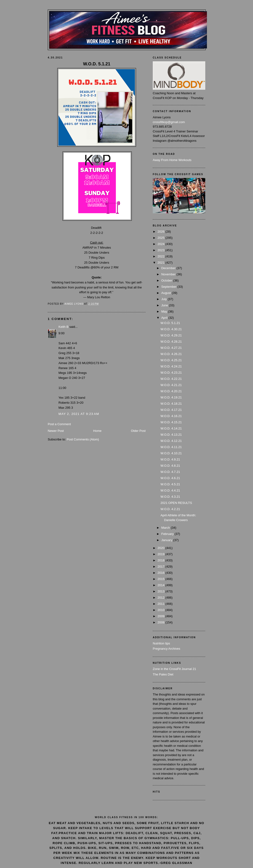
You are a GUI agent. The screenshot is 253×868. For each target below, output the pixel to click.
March (166, 528)
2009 (161, 616)
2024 (161, 244)
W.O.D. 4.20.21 (171, 391)
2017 (161, 567)
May (165, 311)
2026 (161, 232)
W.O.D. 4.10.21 (171, 453)
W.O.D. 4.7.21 (170, 472)
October (167, 280)
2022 (161, 256)
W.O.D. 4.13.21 (171, 435)
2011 (161, 604)
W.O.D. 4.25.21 (171, 360)
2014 (161, 585)
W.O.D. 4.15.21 (171, 422)
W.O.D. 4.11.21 (171, 447)
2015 (161, 579)
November (169, 274)
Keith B (63, 327)
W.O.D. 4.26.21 (171, 354)
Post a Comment (59, 424)
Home (98, 431)
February (168, 534)
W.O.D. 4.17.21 (171, 410)
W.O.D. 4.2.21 (170, 509)
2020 (161, 548)
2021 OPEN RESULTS (176, 503)
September (169, 287)
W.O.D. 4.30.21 (171, 329)
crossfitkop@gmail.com (169, 122)
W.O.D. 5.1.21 (170, 323)
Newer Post (56, 431)
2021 (161, 263)
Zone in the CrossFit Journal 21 (174, 669)
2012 (161, 598)
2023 (161, 250)
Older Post (138, 431)
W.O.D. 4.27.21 (171, 348)
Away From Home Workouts (172, 160)
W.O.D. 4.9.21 (170, 459)
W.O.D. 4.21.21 (171, 385)
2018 (161, 560)
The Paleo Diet (163, 674)
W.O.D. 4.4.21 (170, 490)
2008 (161, 622)
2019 (161, 554)
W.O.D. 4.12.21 (171, 441)
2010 (161, 610)
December (169, 268)
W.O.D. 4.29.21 (171, 335)
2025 (161, 238)
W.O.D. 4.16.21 (171, 416)
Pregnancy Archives (166, 649)
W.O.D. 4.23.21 (171, 373)
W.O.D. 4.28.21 (171, 342)
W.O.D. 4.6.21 (170, 478)
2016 (161, 573)
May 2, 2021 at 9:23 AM (79, 414)
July (165, 299)
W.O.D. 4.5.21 (170, 484)
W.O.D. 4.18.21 (171, 404)
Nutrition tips (161, 643)
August (167, 293)
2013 (161, 591)
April (165, 318)
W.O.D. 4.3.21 (170, 497)
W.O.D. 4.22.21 (171, 379)
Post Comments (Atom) (83, 439)
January (167, 540)
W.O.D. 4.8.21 (170, 466)
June (165, 305)
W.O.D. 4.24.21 (171, 366)
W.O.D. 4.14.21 (171, 428)
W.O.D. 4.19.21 (171, 397)
